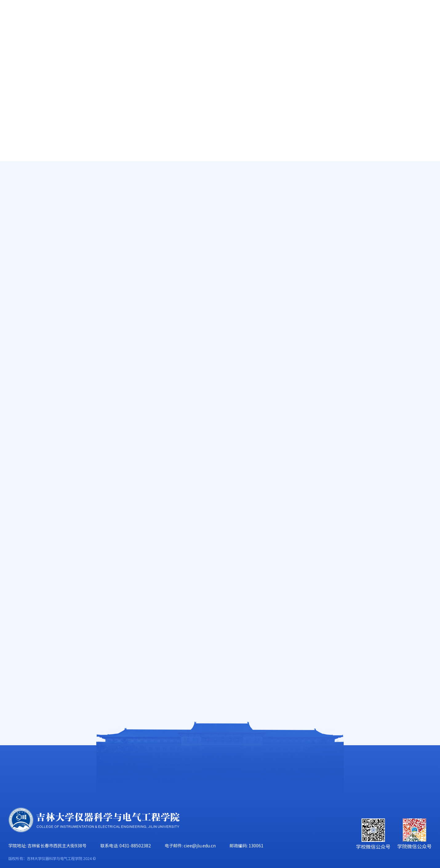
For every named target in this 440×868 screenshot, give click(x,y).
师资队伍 (100, 43)
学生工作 (329, 43)
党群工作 (283, 43)
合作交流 (421, 43)
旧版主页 (406, 18)
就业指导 (35, 225)
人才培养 (146, 43)
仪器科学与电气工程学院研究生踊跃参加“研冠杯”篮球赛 (200, 685)
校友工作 (375, 43)
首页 (14, 43)
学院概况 (54, 43)
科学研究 (192, 43)
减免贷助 (35, 188)
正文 (427, 184)
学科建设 (238, 43)
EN (383, 18)
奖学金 (32, 206)
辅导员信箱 (38, 243)
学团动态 (35, 170)
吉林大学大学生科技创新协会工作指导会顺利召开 (189, 671)
